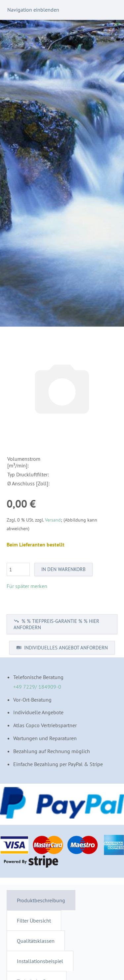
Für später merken (27, 586)
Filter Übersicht (34, 921)
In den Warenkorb (63, 569)
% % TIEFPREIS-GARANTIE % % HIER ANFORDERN (56, 624)
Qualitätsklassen (36, 941)
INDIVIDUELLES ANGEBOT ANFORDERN (62, 648)
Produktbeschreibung (41, 900)
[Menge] (18, 569)
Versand (53, 520)
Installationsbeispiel (40, 961)
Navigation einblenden (33, 10)
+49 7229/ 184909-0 (37, 687)
